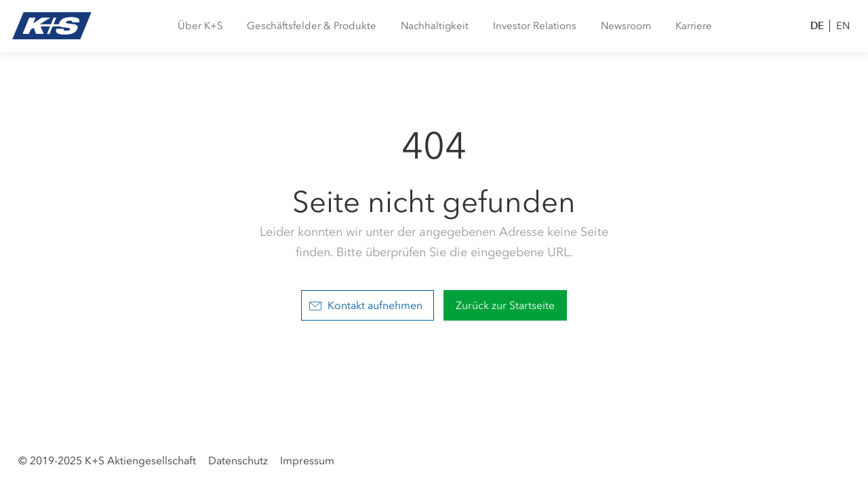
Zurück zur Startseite (505, 305)
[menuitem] (200, 26)
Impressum (307, 461)
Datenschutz (238, 461)
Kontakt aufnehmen (366, 305)
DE (817, 25)
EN (843, 26)
